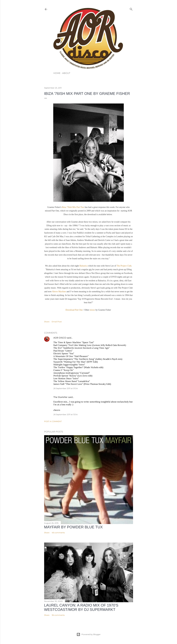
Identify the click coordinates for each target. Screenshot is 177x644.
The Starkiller (60, 397)
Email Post (57, 322)
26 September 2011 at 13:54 (66, 414)
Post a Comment (53, 421)
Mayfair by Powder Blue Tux (73, 527)
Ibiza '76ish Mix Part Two (73, 207)
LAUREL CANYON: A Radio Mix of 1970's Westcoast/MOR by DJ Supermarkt (81, 607)
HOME (57, 73)
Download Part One (74, 310)
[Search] (131, 9)
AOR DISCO (60, 338)
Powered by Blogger (89, 634)
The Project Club (124, 266)
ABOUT (66, 73)
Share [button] (47, 322)
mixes (92, 310)
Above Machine (59, 292)
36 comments (58, 615)
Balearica (84, 266)
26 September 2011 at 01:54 (66, 388)
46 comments (58, 533)
